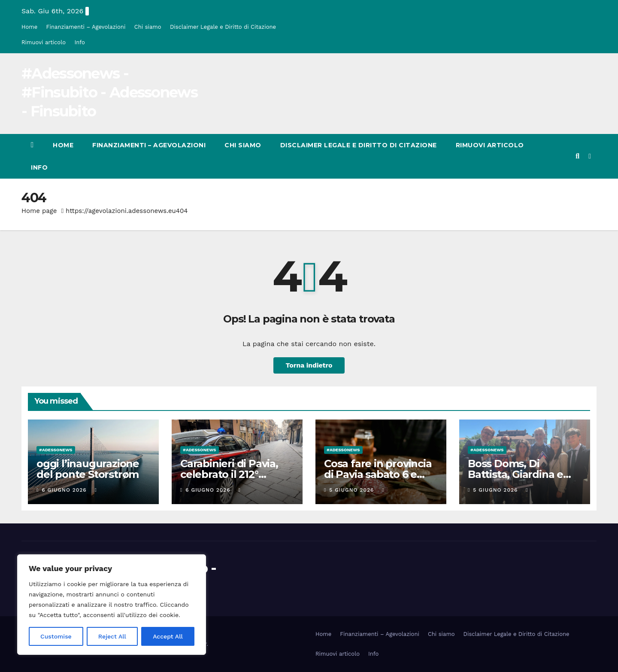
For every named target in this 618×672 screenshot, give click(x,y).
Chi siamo (148, 27)
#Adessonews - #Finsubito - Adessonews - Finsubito (109, 92)
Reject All (112, 636)
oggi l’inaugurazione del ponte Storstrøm (88, 469)
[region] (112, 605)
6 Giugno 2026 (65, 490)
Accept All (168, 636)
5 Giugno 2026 (353, 490)
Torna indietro (309, 365)
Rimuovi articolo (44, 42)
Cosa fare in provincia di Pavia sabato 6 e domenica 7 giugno (378, 474)
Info (79, 42)
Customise (56, 636)
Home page (39, 211)
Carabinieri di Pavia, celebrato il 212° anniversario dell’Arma (237, 474)
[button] (577, 156)
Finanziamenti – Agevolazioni (86, 27)
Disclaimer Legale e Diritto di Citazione (223, 27)
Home (29, 27)
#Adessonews (56, 450)
